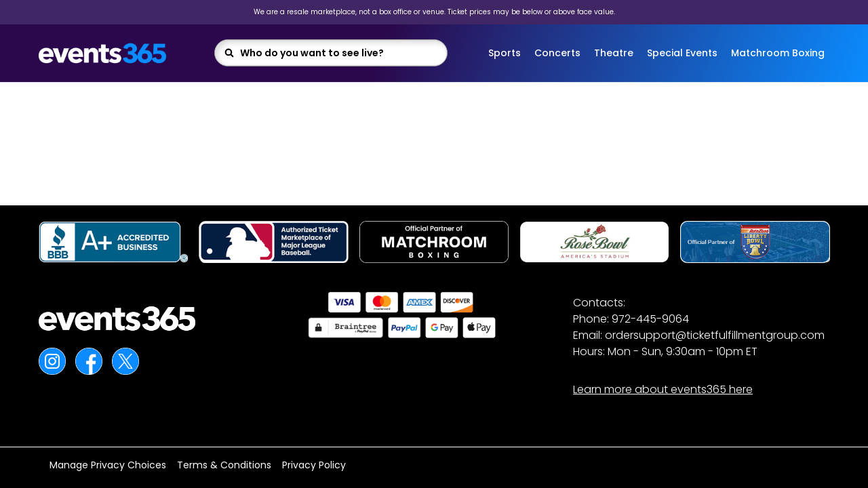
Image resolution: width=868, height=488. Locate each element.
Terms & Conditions (224, 465)
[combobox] (339, 53)
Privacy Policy (314, 465)
